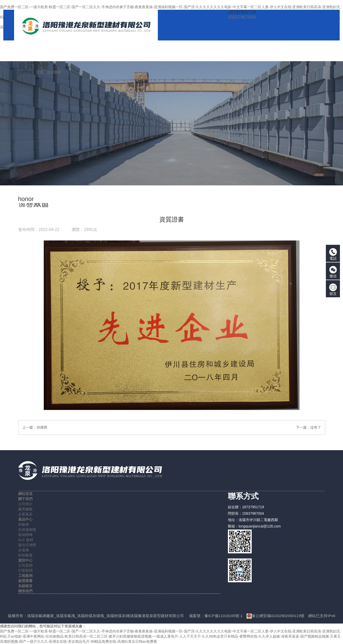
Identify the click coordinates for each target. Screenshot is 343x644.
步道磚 (24, 550)
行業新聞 (25, 571)
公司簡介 (25, 504)
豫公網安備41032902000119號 (276, 616)
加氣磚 (24, 524)
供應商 (42, 427)
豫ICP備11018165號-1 (224, 616)
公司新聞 (25, 565)
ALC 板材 (26, 540)
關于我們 (25, 499)
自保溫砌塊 (27, 530)
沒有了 (316, 427)
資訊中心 (25, 560)
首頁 (40, 72)
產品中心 (25, 519)
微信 (333, 272)
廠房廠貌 (25, 509)
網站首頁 (25, 494)
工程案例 (25, 576)
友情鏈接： (27, 601)
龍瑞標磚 (25, 535)
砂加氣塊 (25, 555)
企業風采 (25, 514)
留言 (333, 290)
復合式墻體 (27, 545)
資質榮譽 (54, 72)
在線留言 (25, 586)
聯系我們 (25, 591)
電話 (333, 254)
